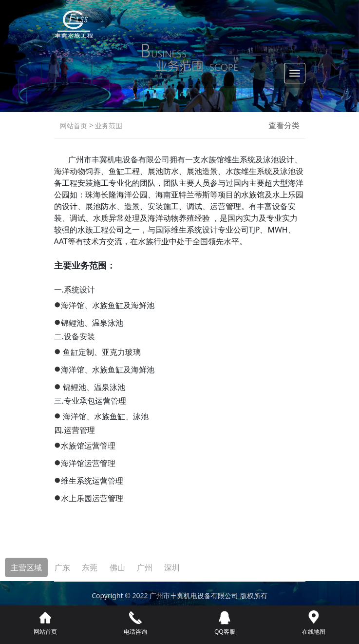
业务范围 (108, 126)
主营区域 (26, 567)
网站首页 (74, 126)
